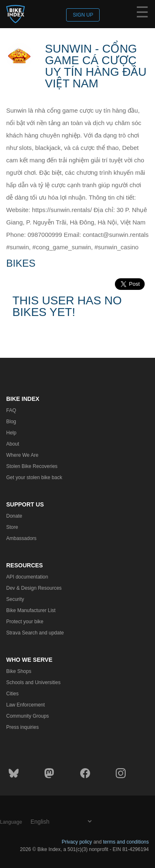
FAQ (11, 410)
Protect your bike (25, 622)
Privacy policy (77, 842)
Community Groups (27, 716)
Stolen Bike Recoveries (32, 466)
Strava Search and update (35, 633)
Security (15, 599)
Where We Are (22, 455)
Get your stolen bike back (34, 477)
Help (11, 433)
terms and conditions (126, 842)
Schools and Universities (33, 682)
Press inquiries (23, 727)
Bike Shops (19, 671)
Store (12, 527)
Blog (11, 422)
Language (11, 822)
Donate (14, 516)
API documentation (27, 577)
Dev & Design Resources (34, 588)
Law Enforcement (25, 705)
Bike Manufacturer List (31, 610)
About (13, 444)
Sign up (83, 15)
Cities (12, 694)
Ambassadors (21, 538)
